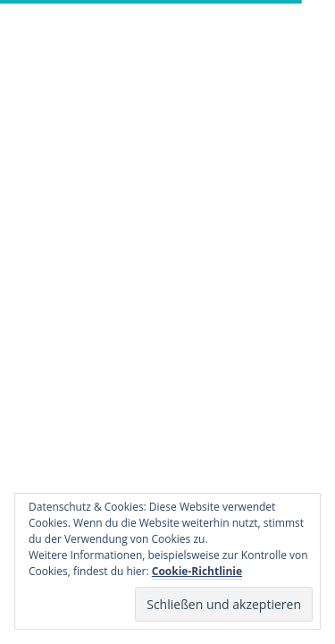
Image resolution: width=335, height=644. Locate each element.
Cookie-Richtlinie (197, 571)
